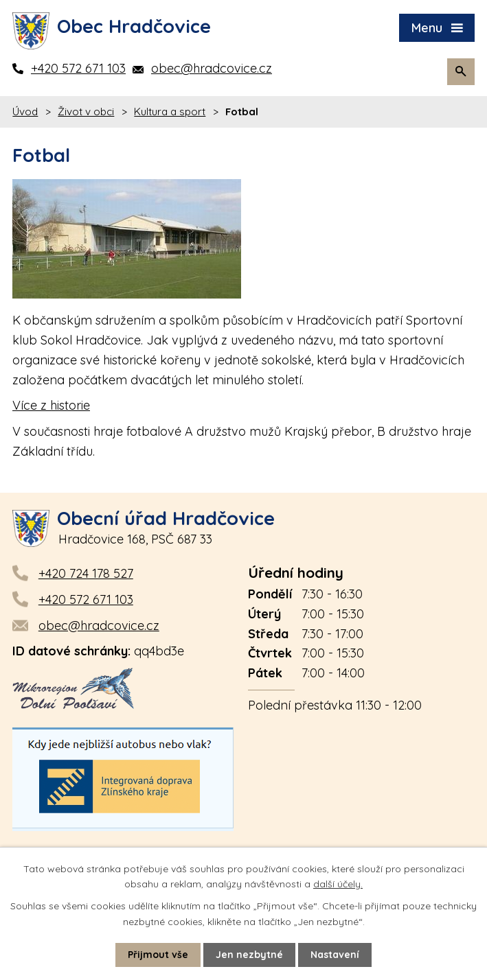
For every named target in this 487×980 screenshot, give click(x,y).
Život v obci (86, 112)
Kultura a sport (170, 112)
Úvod (25, 112)
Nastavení (335, 955)
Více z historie (51, 405)
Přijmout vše (158, 955)
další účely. (338, 884)
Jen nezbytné (249, 955)
